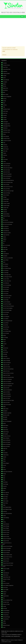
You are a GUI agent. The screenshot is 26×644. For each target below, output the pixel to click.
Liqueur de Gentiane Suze (8, 384)
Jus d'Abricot (6, 264)
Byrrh (4, 103)
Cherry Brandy (6, 136)
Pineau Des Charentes (8, 472)
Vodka (4, 621)
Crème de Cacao (6, 166)
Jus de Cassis (6, 289)
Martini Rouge (6, 432)
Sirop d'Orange (6, 526)
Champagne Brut (6, 124)
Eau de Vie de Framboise (8, 222)
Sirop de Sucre (6, 561)
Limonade (5, 354)
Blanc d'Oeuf (6, 94)
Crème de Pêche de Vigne (8, 191)
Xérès (4, 627)
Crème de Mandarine (7, 176)
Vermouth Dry (6, 615)
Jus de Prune (6, 329)
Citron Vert (5, 151)
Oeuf (4, 451)
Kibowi (4, 340)
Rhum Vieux (5, 503)
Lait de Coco (6, 348)
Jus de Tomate (6, 333)
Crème (4, 162)
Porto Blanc (5, 482)
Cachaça (5, 105)
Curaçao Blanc (6, 199)
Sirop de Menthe (6, 553)
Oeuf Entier (5, 453)
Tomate (4, 606)
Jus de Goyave (6, 312)
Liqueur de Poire (6, 402)
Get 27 (4, 241)
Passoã (4, 457)
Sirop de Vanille (6, 569)
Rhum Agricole (6, 493)
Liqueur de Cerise (7, 367)
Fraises (4, 237)
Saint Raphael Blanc (7, 507)
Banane (5, 86)
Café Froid (5, 113)
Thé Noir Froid (6, 602)
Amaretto (5, 63)
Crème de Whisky (7, 193)
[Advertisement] (13, 32)
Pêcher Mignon (6, 463)
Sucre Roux (5, 588)
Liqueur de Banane (7, 363)
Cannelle (5, 120)
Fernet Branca (6, 229)
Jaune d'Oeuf (6, 260)
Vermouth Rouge (6, 617)
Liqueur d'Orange (6, 361)
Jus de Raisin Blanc (7, 331)
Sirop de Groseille (7, 551)
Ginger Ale (5, 247)
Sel (4, 520)
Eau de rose (5, 220)
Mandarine (5, 411)
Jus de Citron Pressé (7, 296)
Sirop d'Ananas (6, 524)
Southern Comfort (7, 579)
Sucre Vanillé (6, 590)
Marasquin (5, 419)
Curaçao (5, 197)
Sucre (4, 581)
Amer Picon (5, 67)
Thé (4, 598)
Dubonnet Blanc (6, 214)
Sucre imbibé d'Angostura (8, 585)
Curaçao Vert (6, 208)
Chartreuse (5, 128)
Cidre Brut (5, 145)
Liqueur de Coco (6, 371)
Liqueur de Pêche (7, 398)
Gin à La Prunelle (6, 245)
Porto (4, 480)
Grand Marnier (6, 254)
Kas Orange (5, 338)
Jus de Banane (6, 283)
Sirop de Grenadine (7, 548)
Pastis (4, 459)
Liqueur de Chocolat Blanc (8, 369)
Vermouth (5, 608)
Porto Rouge (6, 484)
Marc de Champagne (7, 421)
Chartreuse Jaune (7, 130)
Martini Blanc (6, 426)
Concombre (5, 159)
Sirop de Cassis (6, 530)
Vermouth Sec (6, 619)
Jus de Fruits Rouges (7, 310)
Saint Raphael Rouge (7, 509)
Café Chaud (5, 111)
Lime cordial (5, 352)
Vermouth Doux (6, 613)
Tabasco (5, 592)
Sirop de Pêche (6, 559)
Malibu (4, 407)
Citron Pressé (6, 149)
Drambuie (5, 210)
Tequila (4, 594)
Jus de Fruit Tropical (7, 304)
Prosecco (5, 486)
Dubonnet (5, 212)
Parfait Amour (6, 455)
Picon (4, 467)
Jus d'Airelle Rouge (7, 268)
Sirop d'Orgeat (6, 528)
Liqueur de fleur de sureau (8, 373)
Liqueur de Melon (6, 392)
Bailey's (5, 84)
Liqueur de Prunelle (7, 405)
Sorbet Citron (6, 575)
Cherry (4, 134)
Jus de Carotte (6, 287)
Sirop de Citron (6, 534)
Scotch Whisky (6, 518)
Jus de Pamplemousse (8, 321)
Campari (5, 118)
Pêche (4, 461)
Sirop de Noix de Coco (7, 557)
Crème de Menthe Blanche (8, 180)
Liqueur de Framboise (7, 379)
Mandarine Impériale (7, 413)
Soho (4, 571)
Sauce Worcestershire (7, 514)
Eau (4, 218)
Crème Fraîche (6, 195)
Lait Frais (5, 350)
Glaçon (4, 252)
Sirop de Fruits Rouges (8, 546)
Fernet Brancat (6, 231)
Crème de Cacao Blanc (8, 168)
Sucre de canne (6, 583)
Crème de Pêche (6, 189)
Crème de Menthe (7, 178)
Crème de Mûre (6, 185)
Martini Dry (5, 428)
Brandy (4, 101)
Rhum (4, 490)
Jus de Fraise (6, 300)
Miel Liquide (5, 434)
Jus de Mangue (6, 317)
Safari (4, 505)
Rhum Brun (5, 499)
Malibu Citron (6, 409)
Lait (4, 346)
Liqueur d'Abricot (6, 358)
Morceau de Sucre (7, 436)
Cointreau (5, 155)
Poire (4, 478)
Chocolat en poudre (7, 141)
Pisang (4, 474)
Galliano (5, 239)
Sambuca (5, 511)
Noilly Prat (5, 449)
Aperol (4, 78)
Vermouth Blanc (6, 611)
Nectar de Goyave (7, 442)
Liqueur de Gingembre (7, 386)
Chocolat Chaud (6, 138)
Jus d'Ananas (6, 270)
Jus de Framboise (7, 302)
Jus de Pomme (6, 327)
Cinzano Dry (5, 147)
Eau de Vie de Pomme (7, 224)
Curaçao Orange (6, 203)
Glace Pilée (5, 250)
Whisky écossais (6, 625)
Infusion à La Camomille (8, 258)
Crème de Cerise (6, 172)
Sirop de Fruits (6, 541)
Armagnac (5, 82)
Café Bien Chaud (6, 109)
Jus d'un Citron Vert (7, 281)
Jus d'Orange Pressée (7, 277)
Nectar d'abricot (6, 438)
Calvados (5, 115)
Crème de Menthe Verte (8, 182)
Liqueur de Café (6, 365)
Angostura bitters (6, 74)
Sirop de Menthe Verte (7, 555)
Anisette (5, 76)
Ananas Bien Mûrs (7, 69)
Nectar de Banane (7, 440)
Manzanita (5, 417)
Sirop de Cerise (6, 532)
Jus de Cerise (6, 291)
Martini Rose (6, 430)
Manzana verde (6, 415)
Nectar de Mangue (7, 444)
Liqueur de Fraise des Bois (8, 377)
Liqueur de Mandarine (7, 390)
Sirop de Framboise (7, 539)
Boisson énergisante (7, 97)
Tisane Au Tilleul (6, 604)
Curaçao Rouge (6, 206)
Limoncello (5, 356)
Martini (4, 423)
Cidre (4, 143)
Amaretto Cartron (6, 65)
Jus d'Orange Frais (7, 275)
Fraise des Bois (6, 235)
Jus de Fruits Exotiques (8, 308)
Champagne (5, 122)
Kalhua (4, 335)
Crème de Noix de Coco (8, 187)
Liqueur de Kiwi (6, 388)
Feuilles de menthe (7, 233)
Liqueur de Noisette (7, 396)
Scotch (4, 516)
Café (4, 107)
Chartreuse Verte (6, 132)
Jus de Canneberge (7, 285)
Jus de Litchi (5, 314)
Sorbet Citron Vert (7, 577)
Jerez (4, 262)
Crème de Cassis (6, 170)
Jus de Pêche (6, 323)
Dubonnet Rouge (6, 216)
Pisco (4, 476)
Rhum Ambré (6, 495)
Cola (4, 157)
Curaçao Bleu (6, 201)
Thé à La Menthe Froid (8, 600)
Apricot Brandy (6, 80)
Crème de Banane (7, 164)
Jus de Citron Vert (7, 298)
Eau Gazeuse (6, 226)
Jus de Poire (5, 325)
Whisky (4, 623)
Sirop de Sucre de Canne (8, 563)
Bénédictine (5, 90)
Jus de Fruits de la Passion (8, 306)
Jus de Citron (6, 294)
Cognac (5, 153)
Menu (22, 17)
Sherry (4, 522)
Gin (4, 243)
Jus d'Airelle (5, 266)
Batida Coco (5, 88)
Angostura (5, 71)
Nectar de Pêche (6, 446)
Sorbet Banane (6, 573)
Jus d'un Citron (6, 279)
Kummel (5, 344)
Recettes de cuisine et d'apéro (9, 640)
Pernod (4, 465)
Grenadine (5, 256)
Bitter (4, 92)
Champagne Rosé (7, 126)
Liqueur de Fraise (6, 375)
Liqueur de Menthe (7, 394)
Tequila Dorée (6, 596)
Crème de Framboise (7, 174)
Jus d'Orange (6, 273)
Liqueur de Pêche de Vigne (8, 400)
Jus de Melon (6, 319)
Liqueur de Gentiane (7, 382)
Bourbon (5, 99)
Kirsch (4, 342)
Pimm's (4, 470)
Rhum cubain (6, 501)
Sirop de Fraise (6, 537)
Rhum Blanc (5, 497)
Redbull (5, 488)
